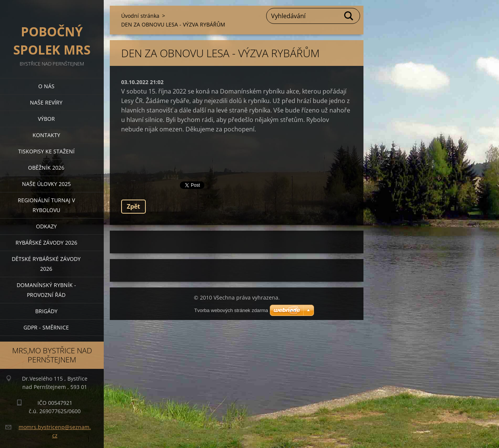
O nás (46, 86)
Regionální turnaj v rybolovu (46, 205)
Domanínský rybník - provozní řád (46, 290)
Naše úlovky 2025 (46, 184)
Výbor (46, 119)
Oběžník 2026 (46, 168)
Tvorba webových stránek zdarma (231, 310)
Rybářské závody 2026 (46, 243)
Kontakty (46, 135)
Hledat (349, 16)
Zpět (133, 206)
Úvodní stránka (140, 16)
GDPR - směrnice (46, 327)
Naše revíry (46, 102)
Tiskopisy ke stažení (46, 151)
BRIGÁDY (46, 311)
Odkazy (46, 226)
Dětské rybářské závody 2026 (46, 264)
